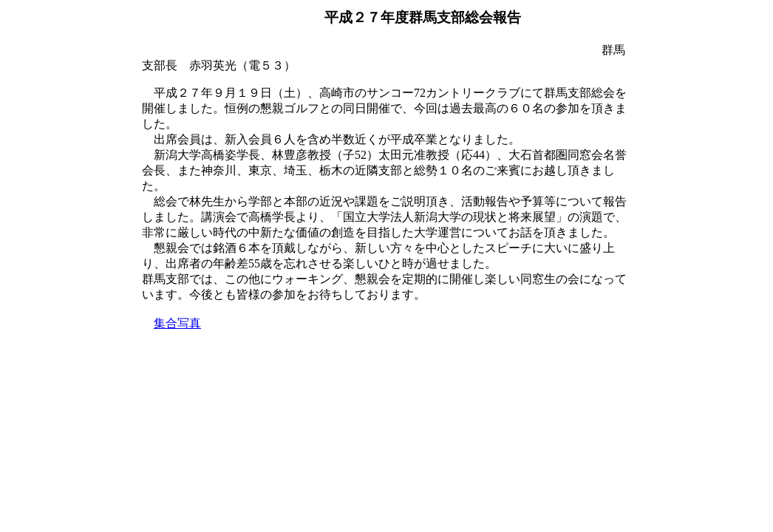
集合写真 (177, 323)
